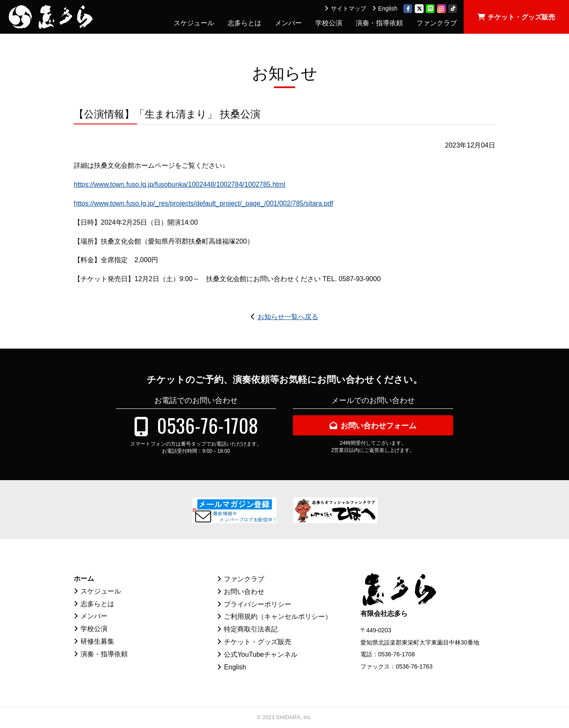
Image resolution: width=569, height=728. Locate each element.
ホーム (84, 579)
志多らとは (244, 23)
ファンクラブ (437, 23)
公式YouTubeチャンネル (261, 654)
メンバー (288, 23)
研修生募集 (97, 641)
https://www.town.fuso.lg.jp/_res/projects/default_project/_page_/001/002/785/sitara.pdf (204, 203)
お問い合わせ (244, 592)
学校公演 (329, 23)
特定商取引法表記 (251, 629)
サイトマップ (349, 8)
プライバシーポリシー (258, 604)
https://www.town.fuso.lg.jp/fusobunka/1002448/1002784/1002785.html (180, 184)
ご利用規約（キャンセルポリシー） (278, 617)
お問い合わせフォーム (378, 426)
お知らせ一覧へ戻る (288, 317)
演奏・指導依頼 (379, 23)
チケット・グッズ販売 (521, 17)
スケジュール (194, 23)
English (388, 8)
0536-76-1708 (207, 425)
